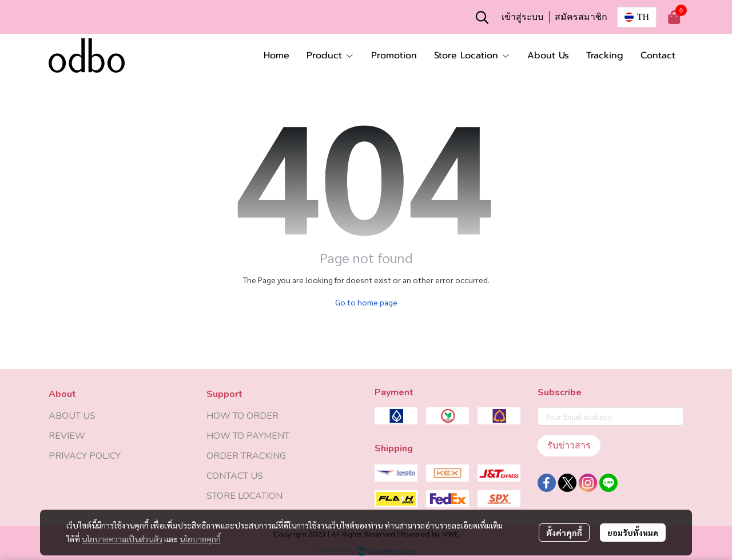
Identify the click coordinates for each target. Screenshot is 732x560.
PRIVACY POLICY (85, 456)
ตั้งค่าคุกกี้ (564, 533)
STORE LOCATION (244, 496)
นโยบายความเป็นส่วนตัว (122, 539)
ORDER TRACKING (246, 456)
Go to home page (366, 302)
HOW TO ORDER (242, 416)
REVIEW (67, 436)
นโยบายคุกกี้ (200, 539)
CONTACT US (235, 476)
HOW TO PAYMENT (248, 436)
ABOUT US (72, 416)
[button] (482, 17)
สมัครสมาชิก (581, 17)
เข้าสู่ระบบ (522, 17)
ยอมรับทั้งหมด (633, 533)
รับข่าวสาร (569, 445)
